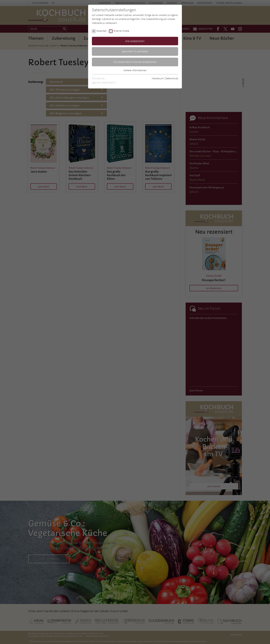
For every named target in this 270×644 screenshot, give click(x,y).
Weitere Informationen (135, 70)
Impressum (158, 78)
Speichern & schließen (135, 51)
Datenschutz (172, 78)
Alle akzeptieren (135, 41)
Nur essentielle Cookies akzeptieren (135, 62)
